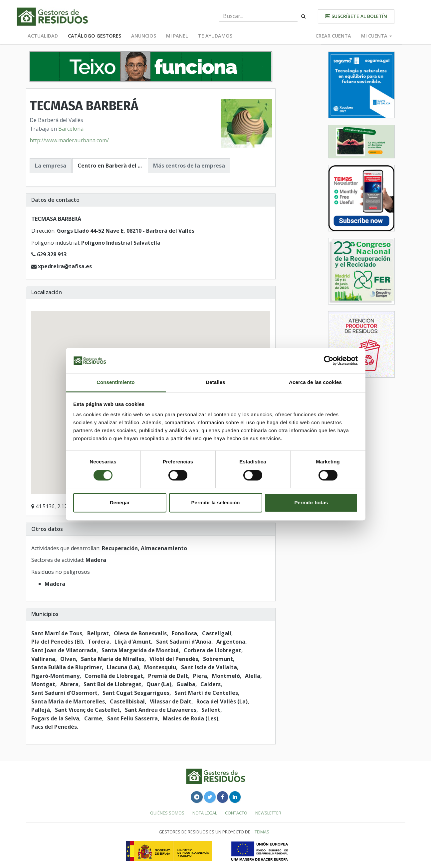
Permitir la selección (216, 503)
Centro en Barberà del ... (110, 166)
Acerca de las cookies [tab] (315, 382)
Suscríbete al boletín (356, 16)
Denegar (120, 503)
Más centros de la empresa (189, 166)
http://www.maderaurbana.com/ (69, 140)
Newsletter (268, 813)
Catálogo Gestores (95, 36)
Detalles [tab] (215, 382)
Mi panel (177, 36)
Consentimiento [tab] (116, 382)
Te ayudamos (215, 36)
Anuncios (144, 36)
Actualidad (43, 36)
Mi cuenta (377, 36)
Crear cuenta (333, 36)
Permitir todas (311, 503)
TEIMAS (262, 832)
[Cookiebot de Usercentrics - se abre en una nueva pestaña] (329, 360)
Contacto (236, 813)
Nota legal (205, 813)
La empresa (51, 166)
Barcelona (71, 129)
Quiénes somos (167, 813)
